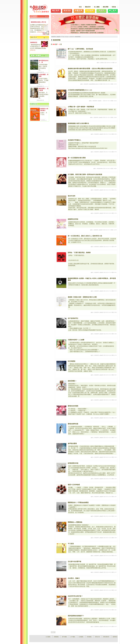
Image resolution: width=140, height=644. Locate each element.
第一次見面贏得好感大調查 (77, 158)
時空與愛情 (72, 361)
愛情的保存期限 (73, 406)
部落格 (114, 7)
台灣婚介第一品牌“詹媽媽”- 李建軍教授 (81, 107)
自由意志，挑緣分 (74, 578)
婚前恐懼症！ (72, 381)
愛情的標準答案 (73, 424)
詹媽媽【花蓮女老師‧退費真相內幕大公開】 (83, 297)
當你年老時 (72, 196)
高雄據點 (89, 637)
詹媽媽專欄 (78, 37)
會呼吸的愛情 (72, 443)
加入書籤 (97, 7)
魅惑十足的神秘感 (74, 485)
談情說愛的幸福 (73, 463)
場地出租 (97, 637)
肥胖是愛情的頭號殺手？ (76, 616)
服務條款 (115, 637)
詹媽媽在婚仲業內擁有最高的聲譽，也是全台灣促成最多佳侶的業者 (90, 69)
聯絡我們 (88, 7)
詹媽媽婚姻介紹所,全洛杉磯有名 (78, 123)
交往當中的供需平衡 (75, 561)
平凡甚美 (71, 544)
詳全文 (40, 32)
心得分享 (71, 37)
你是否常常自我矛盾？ (75, 596)
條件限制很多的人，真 (44, 61)
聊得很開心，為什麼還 (44, 89)
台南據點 (81, 637)
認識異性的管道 (73, 219)
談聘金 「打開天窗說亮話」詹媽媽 (79, 253)
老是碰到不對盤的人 (75, 140)
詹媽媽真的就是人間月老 (38, 22)
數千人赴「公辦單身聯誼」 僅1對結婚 (80, 49)
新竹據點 (65, 637)
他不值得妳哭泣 (73, 318)
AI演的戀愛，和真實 (44, 75)
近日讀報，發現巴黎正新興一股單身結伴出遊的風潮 (85, 174)
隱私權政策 (106, 637)
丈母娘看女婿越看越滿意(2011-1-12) (80, 90)
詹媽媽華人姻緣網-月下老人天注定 (60, 37)
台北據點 (48, 637)
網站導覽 (106, 7)
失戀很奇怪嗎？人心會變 (76, 340)
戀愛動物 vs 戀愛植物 (75, 522)
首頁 (80, 7)
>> (54, 632)
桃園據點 (56, 637)
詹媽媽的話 (34, 42)
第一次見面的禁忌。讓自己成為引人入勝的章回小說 (85, 236)
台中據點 (73, 637)
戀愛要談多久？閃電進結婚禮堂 (78, 502)
